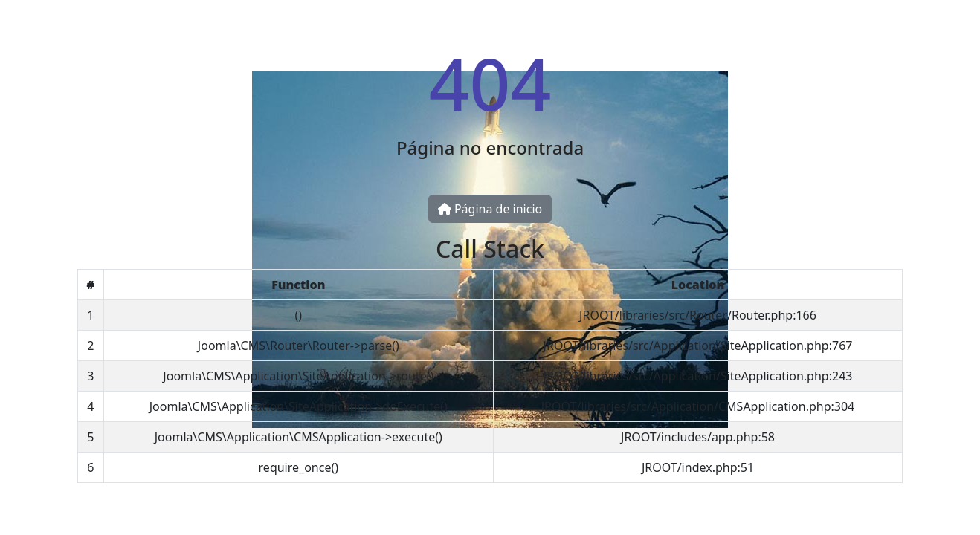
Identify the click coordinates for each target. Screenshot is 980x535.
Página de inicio (490, 209)
